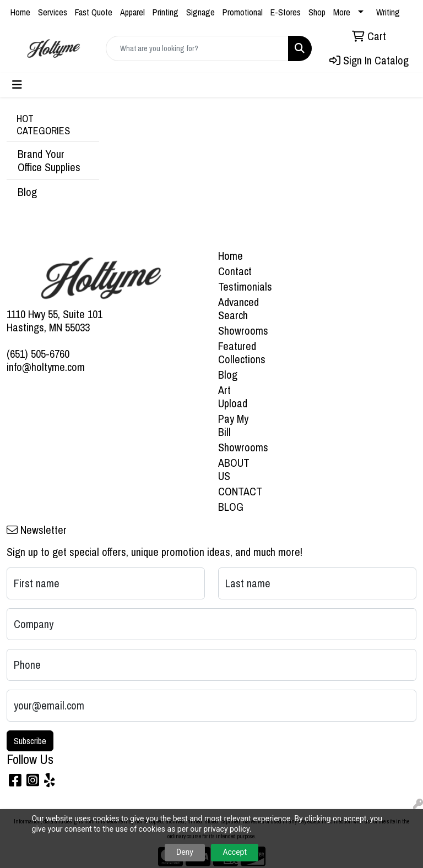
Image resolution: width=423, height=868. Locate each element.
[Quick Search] (197, 48)
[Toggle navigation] (17, 85)
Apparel (132, 12)
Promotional (243, 12)
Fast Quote (94, 12)
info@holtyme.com (46, 367)
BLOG (231, 507)
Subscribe (30, 741)
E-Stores (286, 12)
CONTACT (238, 491)
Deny (185, 852)
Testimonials (238, 286)
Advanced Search (238, 309)
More (342, 12)
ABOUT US (234, 469)
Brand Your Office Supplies (49, 160)
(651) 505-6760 (38, 354)
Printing (166, 12)
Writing (388, 12)
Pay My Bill (233, 425)
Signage (200, 12)
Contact (235, 271)
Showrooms (238, 331)
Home (20, 12)
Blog (27, 192)
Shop (317, 12)
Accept (235, 852)
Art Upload (233, 397)
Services (53, 12)
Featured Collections (238, 353)
